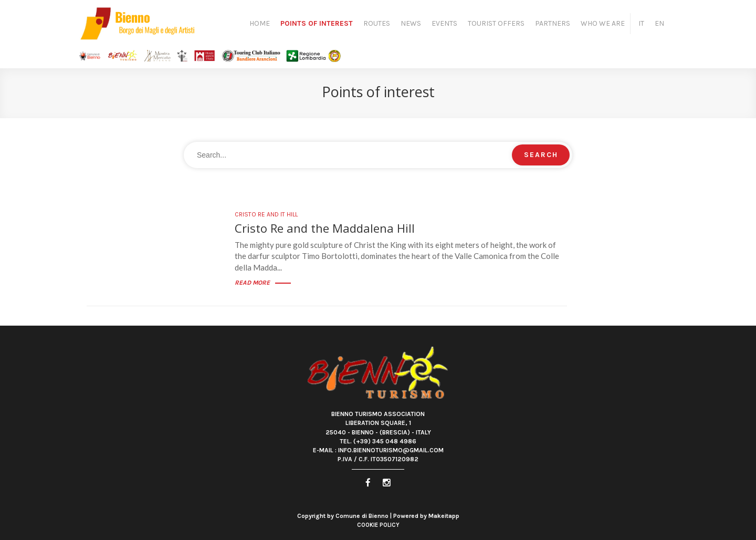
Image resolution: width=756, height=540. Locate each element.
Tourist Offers (496, 23)
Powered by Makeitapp (426, 516)
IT (641, 23)
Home (260, 23)
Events (444, 23)
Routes (377, 23)
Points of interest (317, 23)
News (411, 23)
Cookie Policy (378, 525)
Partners (553, 23)
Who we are (603, 23)
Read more (263, 283)
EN (659, 23)
